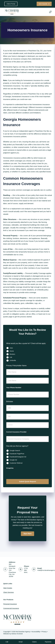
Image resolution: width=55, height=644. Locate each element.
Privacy (44, 632)
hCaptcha (11, 468)
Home (12, 351)
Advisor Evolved (17, 634)
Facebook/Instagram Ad (18, 457)
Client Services (9, 592)
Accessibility (36, 632)
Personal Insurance (10, 604)
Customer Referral (16, 463)
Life (11, 357)
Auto (11, 348)
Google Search (15, 450)
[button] (27, 534)
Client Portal (11, 4)
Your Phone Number (15, 387)
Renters (12, 354)
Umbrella (13, 360)
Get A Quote (44, 4)
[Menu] (50, 12)
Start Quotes (8, 588)
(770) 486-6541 (26, 570)
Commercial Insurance (11, 608)
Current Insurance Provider (17, 432)
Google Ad (13, 460)
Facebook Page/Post (17, 454)
